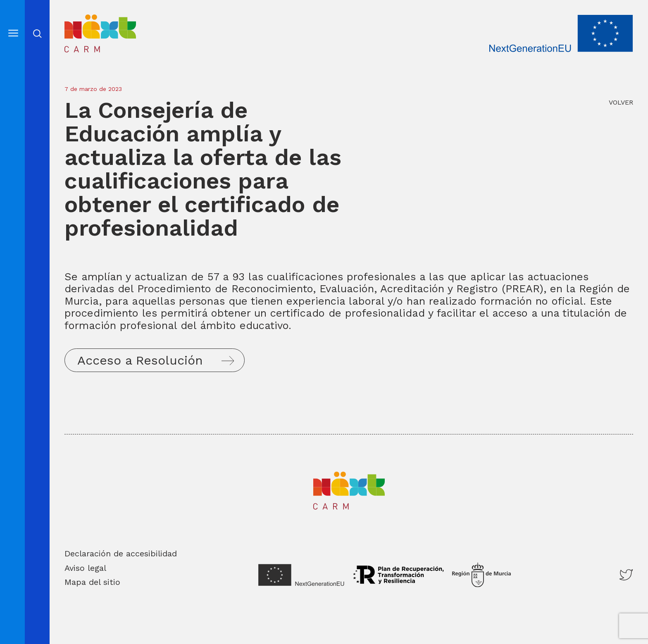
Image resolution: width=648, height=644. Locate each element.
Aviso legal (85, 568)
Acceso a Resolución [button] (140, 360)
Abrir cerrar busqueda (37, 34)
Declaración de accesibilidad (121, 553)
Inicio (78, 20)
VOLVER (621, 102)
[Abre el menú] (13, 33)
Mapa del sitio (92, 582)
